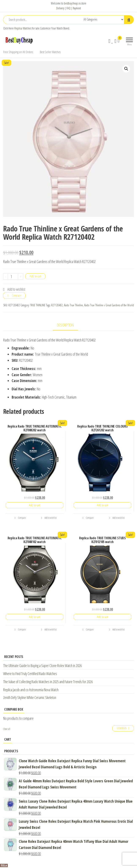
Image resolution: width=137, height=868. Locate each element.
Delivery (60, 8)
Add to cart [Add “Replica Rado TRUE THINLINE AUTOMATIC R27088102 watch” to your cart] (35, 617)
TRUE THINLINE (38, 305)
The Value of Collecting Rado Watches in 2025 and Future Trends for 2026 (48, 682)
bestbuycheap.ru (72, 3)
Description (65, 325)
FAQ (68, 8)
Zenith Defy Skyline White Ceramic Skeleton (30, 697)
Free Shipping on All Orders (18, 52)
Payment (77, 8)
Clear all (7, 729)
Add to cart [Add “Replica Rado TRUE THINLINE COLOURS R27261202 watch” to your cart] (102, 505)
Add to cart (35, 276)
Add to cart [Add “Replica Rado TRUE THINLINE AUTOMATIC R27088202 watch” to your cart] (35, 505)
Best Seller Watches (50, 52)
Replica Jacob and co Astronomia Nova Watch (31, 690)
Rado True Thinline (73, 305)
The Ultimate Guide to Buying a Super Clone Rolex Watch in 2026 (42, 666)
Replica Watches (23, 28)
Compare (16, 295)
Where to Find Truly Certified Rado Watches (30, 674)
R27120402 (57, 305)
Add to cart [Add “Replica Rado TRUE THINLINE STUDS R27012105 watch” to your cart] (102, 617)
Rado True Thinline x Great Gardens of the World (109, 305)
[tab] (68, 325)
